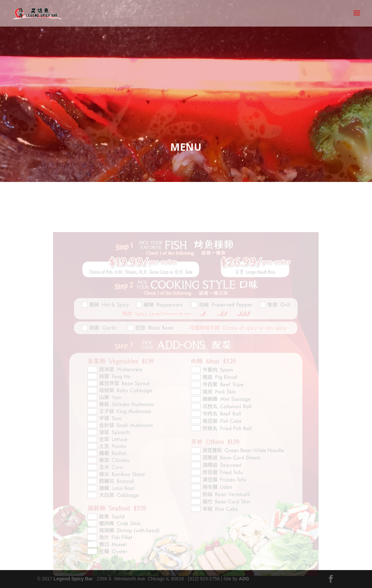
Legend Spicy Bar (73, 579)
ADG (244, 579)
